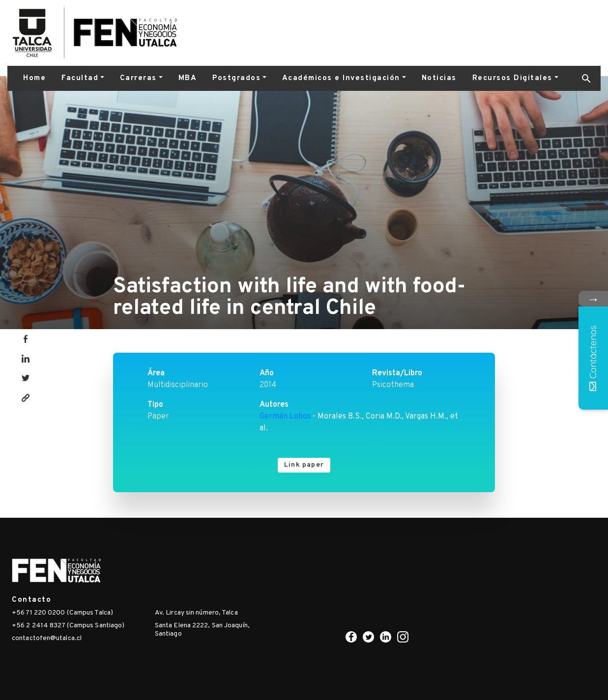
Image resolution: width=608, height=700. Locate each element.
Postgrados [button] (236, 78)
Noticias (439, 78)
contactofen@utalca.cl (47, 638)
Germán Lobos (285, 417)
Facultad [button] (80, 78)
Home (34, 78)
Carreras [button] (138, 78)
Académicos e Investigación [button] (341, 78)
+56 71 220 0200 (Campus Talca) (62, 613)
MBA (188, 78)
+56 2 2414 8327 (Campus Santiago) (68, 626)
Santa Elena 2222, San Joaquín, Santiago (202, 630)
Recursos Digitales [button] (512, 78)
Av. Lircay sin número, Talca (196, 613)
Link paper (304, 465)
